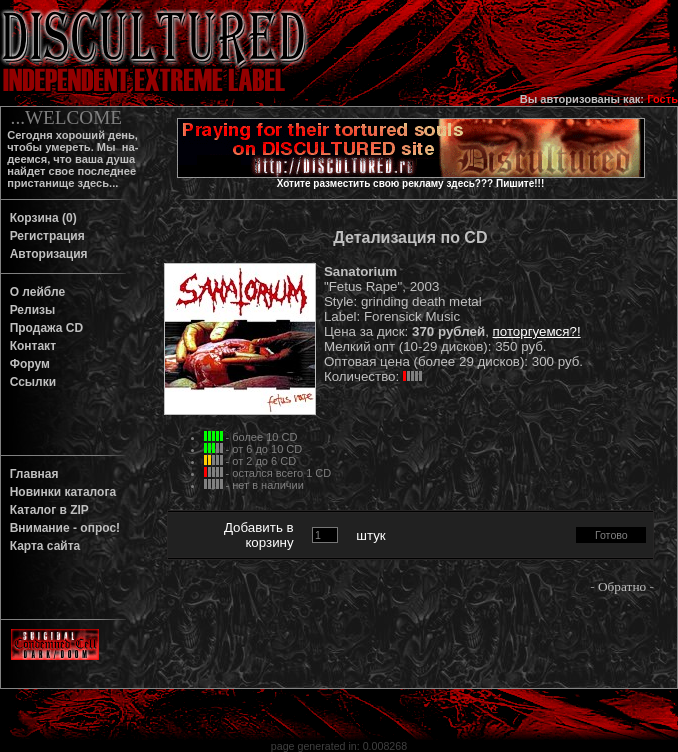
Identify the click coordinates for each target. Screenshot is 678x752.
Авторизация (45, 254)
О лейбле (34, 292)
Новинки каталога (59, 492)
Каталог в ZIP (46, 510)
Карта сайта (41, 546)
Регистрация (44, 236)
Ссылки (29, 382)
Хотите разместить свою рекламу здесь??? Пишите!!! (411, 183)
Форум (26, 364)
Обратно (622, 586)
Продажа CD (43, 328)
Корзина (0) (40, 218)
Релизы (29, 310)
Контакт (29, 346)
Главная (30, 474)
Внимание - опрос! (61, 528)
